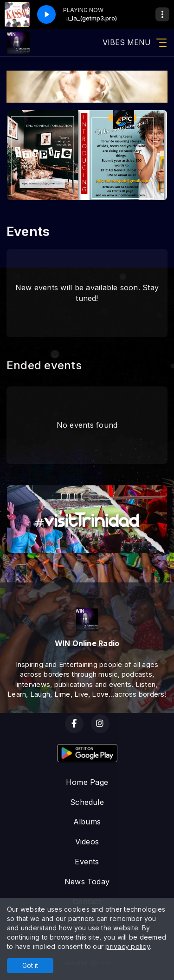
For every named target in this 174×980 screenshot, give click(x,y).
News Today (87, 882)
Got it (30, 965)
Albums (87, 822)
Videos (87, 842)
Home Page (87, 782)
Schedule (87, 802)
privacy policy (127, 946)
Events (87, 862)
